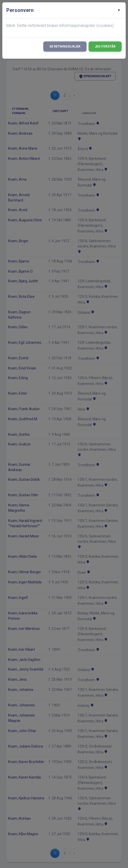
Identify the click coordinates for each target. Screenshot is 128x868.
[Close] (119, 10)
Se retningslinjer (65, 46)
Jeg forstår (105, 46)
